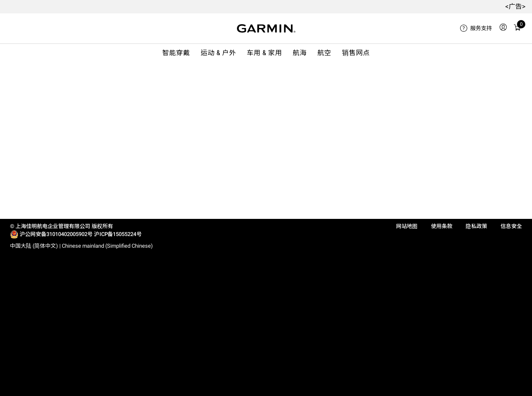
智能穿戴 (176, 53)
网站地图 (407, 226)
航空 (324, 53)
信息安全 (511, 226)
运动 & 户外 (218, 53)
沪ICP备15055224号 (118, 234)
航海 (300, 53)
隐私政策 (476, 226)
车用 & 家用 (264, 53)
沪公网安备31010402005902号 (56, 234)
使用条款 (442, 226)
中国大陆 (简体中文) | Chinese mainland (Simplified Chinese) (81, 246)
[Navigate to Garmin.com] (266, 28)
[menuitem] (476, 28)
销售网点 (356, 53)
